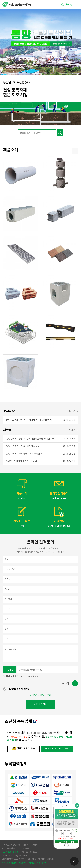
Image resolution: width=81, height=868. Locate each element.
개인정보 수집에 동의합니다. (21, 689)
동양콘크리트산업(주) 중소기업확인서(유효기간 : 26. (30, 439)
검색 (63, 5)
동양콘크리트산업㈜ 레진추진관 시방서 (24, 454)
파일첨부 (9, 670)
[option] (40, 38)
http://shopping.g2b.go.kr (41, 733)
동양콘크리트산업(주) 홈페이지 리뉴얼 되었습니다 (29, 420)
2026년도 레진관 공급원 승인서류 (22, 461)
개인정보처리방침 (9, 863)
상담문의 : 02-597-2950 (57, 749)
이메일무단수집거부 (38, 863)
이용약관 (23, 863)
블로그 (69, 5)
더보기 (75, 151)
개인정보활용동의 (65, 831)
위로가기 (74, 861)
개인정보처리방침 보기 (40, 695)
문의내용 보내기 (66, 842)
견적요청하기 (41, 705)
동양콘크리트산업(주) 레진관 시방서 (23, 446)
